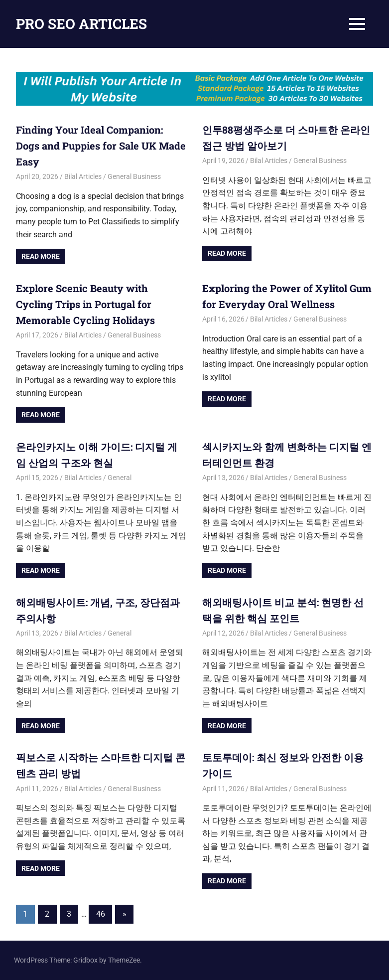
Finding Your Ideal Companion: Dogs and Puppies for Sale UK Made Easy (101, 146)
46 (101, 914)
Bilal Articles (83, 176)
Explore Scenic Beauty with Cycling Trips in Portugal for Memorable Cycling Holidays (85, 304)
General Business (134, 176)
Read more (41, 256)
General (120, 478)
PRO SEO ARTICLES (81, 24)
